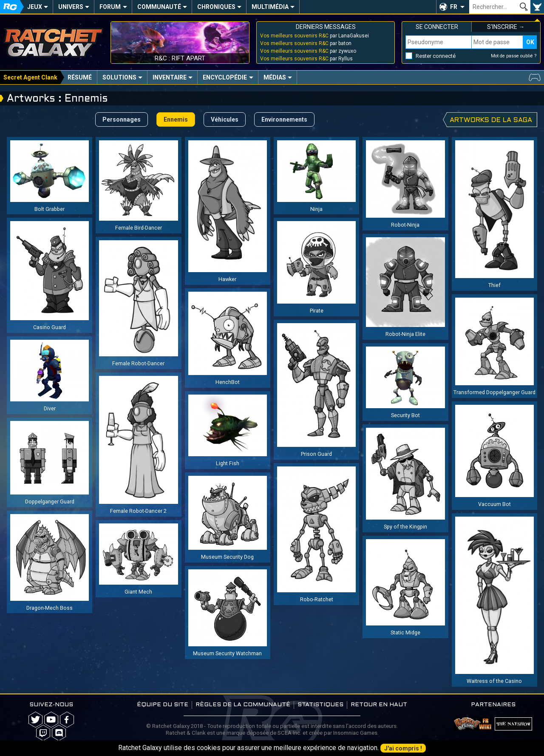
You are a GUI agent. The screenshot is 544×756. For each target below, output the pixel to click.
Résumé (80, 77)
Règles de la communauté (243, 705)
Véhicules (225, 119)
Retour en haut (379, 705)
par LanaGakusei (314, 36)
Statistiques (320, 705)
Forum (110, 7)
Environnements (284, 119)
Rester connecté (436, 56)
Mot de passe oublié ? (514, 56)
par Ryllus (306, 59)
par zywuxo (308, 51)
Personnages (122, 119)
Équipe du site (163, 705)
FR (454, 7)
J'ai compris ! (403, 748)
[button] (453, 7)
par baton (306, 43)
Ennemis (176, 119)
